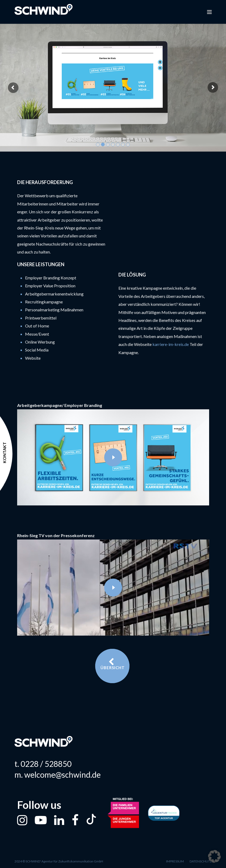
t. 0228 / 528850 (43, 764)
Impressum (175, 861)
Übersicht (113, 664)
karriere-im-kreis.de (171, 344)
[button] (214, 856)
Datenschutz (201, 861)
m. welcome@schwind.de (58, 775)
